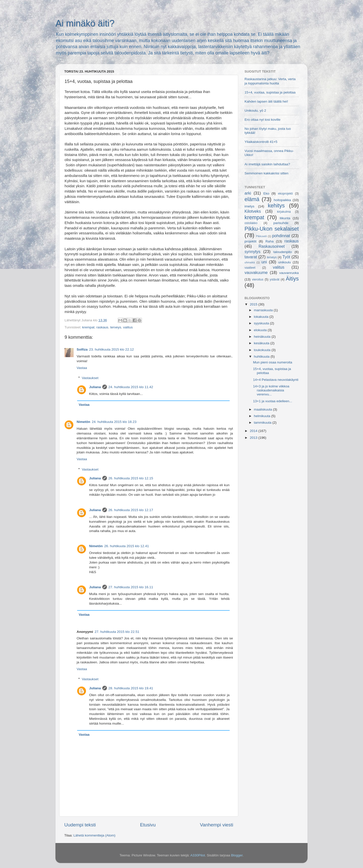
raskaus (102, 327)
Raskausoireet (272, 246)
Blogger (237, 855)
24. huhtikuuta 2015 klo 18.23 (114, 422)
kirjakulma (284, 212)
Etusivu (148, 825)
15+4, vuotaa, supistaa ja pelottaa (270, 92)
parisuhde (281, 223)
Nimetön (83, 422)
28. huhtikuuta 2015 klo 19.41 (131, 688)
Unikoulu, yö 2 (255, 111)
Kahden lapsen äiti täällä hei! (266, 101)
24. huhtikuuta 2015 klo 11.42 (131, 387)
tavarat (251, 257)
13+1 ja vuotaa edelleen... (273, 401)
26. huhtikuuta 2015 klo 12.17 (131, 510)
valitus (128, 327)
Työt (286, 257)
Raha (269, 241)
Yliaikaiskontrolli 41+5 (261, 142)
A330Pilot (198, 855)
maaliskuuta (263, 409)
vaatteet (250, 268)
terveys (116, 327)
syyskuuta (262, 323)
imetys (249, 206)
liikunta (285, 218)
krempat (88, 327)
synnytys (252, 252)
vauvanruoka (289, 273)
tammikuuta (263, 423)
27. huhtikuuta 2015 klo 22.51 (117, 632)
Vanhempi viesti (217, 825)
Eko (266, 193)
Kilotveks (253, 211)
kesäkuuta (262, 343)
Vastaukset (90, 378)
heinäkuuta (263, 337)
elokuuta (261, 330)
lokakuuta (262, 317)
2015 (254, 304)
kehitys (276, 206)
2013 (254, 438)
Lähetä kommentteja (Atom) (94, 835)
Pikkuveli (262, 236)
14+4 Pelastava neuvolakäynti (276, 380)
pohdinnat (281, 236)
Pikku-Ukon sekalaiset (272, 229)
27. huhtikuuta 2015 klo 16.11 (131, 587)
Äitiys (292, 279)
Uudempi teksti (80, 825)
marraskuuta (264, 310)
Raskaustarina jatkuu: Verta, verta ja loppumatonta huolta (270, 81)
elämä (252, 199)
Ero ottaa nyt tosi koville (263, 120)
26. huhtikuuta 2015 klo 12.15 (131, 478)
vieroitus (258, 280)
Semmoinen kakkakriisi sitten (266, 173)
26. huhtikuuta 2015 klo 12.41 (127, 546)
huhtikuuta (262, 356)
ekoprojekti (285, 194)
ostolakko (251, 223)
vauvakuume (256, 272)
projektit (250, 241)
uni (264, 262)
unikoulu (284, 262)
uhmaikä (250, 262)
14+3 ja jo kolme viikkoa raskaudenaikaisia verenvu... (271, 390)
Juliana (95, 387)
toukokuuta (263, 350)
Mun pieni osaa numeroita (273, 362)
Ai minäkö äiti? (85, 23)
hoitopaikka (282, 200)
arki (248, 193)
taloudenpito (283, 252)
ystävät (275, 280)
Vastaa (82, 368)
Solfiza (82, 349)
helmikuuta (263, 416)
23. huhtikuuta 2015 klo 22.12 (112, 349)
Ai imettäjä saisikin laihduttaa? (267, 164)
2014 (254, 431)
